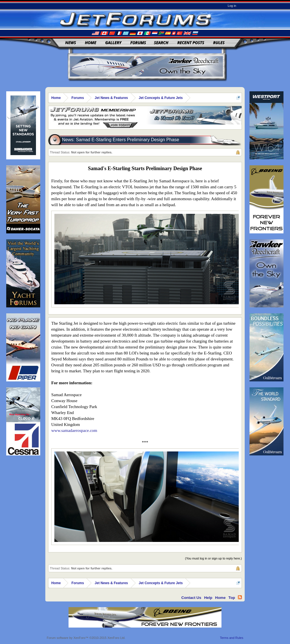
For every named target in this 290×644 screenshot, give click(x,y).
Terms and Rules (232, 638)
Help (208, 598)
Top (232, 598)
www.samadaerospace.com (74, 430)
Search (161, 43)
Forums (138, 43)
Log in (232, 6)
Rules (219, 43)
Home (91, 43)
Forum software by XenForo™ (86, 638)
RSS (240, 597)
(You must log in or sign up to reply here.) (213, 558)
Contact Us (191, 598)
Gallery (113, 43)
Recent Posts (191, 43)
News (71, 43)
